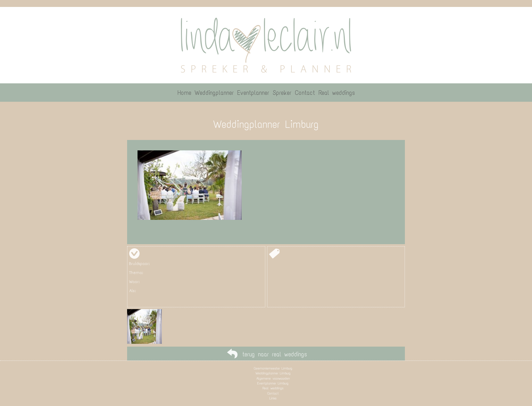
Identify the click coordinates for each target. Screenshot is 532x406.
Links (273, 398)
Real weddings (273, 388)
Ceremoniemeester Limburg (273, 368)
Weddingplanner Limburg (273, 373)
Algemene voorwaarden (273, 378)
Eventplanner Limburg (273, 383)
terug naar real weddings (275, 354)
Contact (273, 393)
